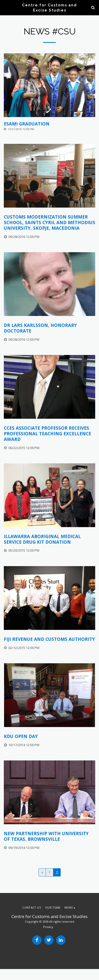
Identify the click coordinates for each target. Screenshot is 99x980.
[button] (6, 7)
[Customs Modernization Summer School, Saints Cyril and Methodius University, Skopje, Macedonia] (49, 223)
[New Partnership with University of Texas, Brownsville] (49, 836)
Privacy (48, 927)
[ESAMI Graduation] (49, 124)
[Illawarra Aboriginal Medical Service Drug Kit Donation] (49, 539)
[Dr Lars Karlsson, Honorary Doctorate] (49, 328)
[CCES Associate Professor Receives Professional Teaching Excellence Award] (49, 434)
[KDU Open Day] (49, 736)
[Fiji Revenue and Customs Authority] (49, 639)
